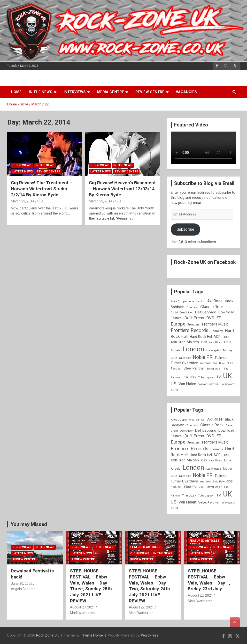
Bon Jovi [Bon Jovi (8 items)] (192, 307)
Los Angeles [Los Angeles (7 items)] (214, 351)
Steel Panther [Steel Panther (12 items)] (194, 368)
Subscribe (185, 229)
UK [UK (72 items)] (228, 376)
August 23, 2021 (82, 607)
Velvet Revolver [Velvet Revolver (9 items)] (209, 384)
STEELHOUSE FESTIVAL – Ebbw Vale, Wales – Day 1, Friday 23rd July (209, 580)
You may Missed (29, 524)
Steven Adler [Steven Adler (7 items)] (214, 369)
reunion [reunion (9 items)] (205, 363)
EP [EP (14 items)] (219, 318)
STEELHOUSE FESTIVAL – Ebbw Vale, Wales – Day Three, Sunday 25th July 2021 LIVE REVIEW (91, 586)
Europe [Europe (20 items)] (178, 324)
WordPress (150, 635)
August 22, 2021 (141, 607)
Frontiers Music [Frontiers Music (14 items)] (215, 324)
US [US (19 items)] (174, 384)
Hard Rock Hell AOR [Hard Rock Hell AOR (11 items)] (205, 337)
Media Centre (111, 92)
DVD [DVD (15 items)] (210, 318)
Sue (40, 201)
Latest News (23, 171)
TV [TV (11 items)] (219, 377)
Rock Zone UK (47, 635)
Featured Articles (145, 547)
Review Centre (150, 92)
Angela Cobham (23, 589)
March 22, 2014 (23, 201)
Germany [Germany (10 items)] (217, 331)
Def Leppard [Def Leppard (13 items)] (206, 312)
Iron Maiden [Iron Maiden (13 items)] (189, 342)
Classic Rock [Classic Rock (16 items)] (212, 307)
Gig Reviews (22, 165)
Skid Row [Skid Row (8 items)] (219, 363)
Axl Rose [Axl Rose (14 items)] (215, 301)
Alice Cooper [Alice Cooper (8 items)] (179, 301)
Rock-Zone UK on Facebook (205, 262)
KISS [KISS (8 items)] (204, 342)
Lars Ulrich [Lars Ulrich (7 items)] (216, 342)
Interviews (75, 92)
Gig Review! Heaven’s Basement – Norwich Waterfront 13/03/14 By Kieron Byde (122, 189)
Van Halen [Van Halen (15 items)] (187, 384)
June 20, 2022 (22, 584)
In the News (41, 92)
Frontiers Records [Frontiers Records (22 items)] (189, 330)
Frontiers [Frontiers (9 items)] (194, 324)
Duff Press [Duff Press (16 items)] (194, 318)
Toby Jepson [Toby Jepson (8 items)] (206, 377)
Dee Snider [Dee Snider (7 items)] (186, 313)
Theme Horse (92, 635)
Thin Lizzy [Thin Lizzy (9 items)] (189, 377)
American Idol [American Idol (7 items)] (197, 301)
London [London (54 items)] (193, 349)
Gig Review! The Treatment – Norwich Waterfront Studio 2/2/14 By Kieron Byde (42, 189)
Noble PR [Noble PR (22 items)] (203, 357)
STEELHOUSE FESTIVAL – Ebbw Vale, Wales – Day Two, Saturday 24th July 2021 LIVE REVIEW (149, 586)
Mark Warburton (82, 613)
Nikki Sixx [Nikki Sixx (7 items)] (185, 358)
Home (16, 92)
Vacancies (186, 92)
